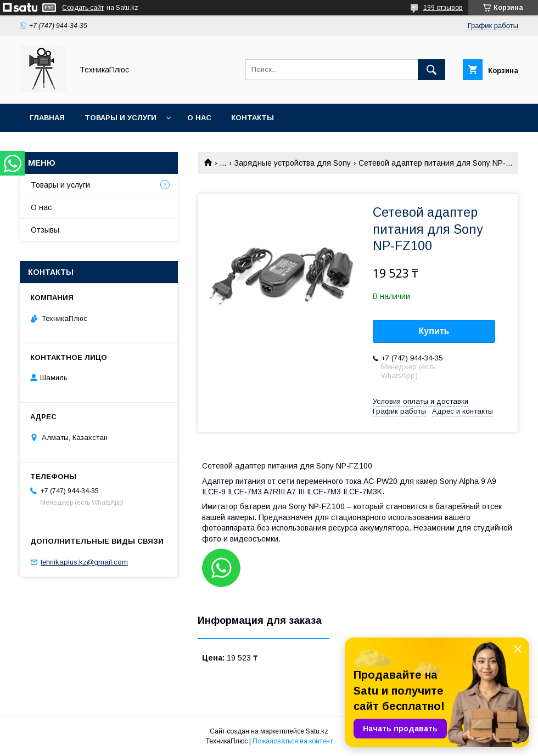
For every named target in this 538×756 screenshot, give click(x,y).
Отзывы (45, 230)
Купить (434, 331)
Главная (47, 118)
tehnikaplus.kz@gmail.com (84, 562)
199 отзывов (443, 8)
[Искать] (431, 70)
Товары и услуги (121, 118)
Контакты (253, 118)
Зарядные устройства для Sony (293, 163)
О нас (199, 118)
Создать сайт (83, 8)
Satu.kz (317, 731)
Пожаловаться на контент (293, 741)
